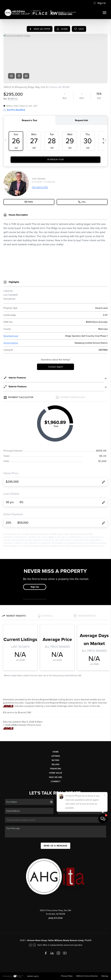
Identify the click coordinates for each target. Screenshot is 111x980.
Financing (55, 769)
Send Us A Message (55, 846)
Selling (55, 764)
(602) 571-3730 (55, 918)
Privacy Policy (67, 976)
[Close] (104, 948)
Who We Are (55, 777)
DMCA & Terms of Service (87, 976)
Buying (55, 760)
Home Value (56, 773)
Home (56, 752)
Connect (56, 781)
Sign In (100, 3)
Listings (56, 756)
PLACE (88, 940)
